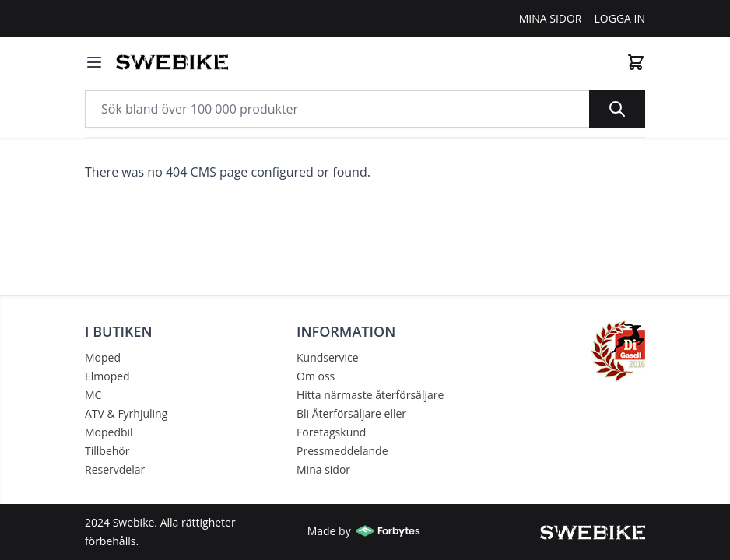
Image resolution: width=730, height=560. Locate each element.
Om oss (316, 376)
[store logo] (172, 62)
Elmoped (107, 376)
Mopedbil (109, 432)
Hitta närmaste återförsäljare (370, 395)
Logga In (620, 18)
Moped (103, 357)
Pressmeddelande (342, 451)
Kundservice (328, 357)
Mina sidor (323, 469)
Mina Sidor (551, 18)
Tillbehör (107, 451)
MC (93, 395)
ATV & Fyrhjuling (126, 413)
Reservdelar (115, 469)
